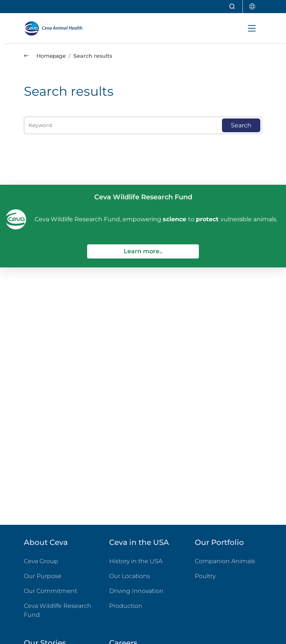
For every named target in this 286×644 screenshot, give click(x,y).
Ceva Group (41, 561)
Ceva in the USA (139, 542)
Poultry (228, 576)
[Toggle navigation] (252, 28)
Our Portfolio (219, 542)
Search (241, 125)
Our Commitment (50, 591)
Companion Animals (225, 561)
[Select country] (252, 7)
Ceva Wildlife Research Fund (58, 610)
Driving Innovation (136, 591)
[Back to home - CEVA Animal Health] (57, 28)
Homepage (45, 56)
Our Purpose (43, 576)
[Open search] (232, 7)
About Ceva (46, 542)
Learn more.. (143, 251)
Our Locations (130, 576)
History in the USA (136, 561)
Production (126, 606)
